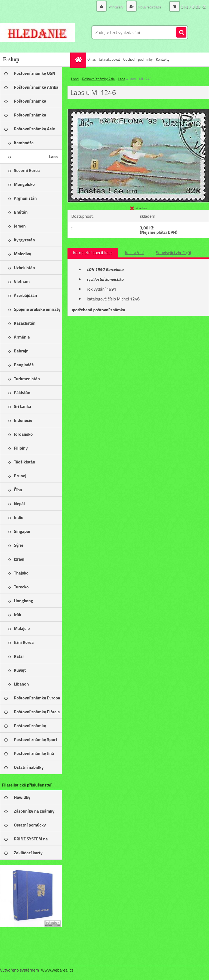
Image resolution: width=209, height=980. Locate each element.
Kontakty (163, 59)
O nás (92, 59)
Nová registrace (148, 7)
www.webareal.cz (57, 970)
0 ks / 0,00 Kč (193, 7)
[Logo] (37, 32)
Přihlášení (113, 7)
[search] (181, 33)
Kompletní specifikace (93, 253)
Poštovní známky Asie (99, 79)
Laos (122, 79)
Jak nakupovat (110, 59)
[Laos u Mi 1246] (138, 111)
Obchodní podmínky (138, 59)
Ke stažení (134, 253)
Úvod (75, 79)
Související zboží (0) (173, 253)
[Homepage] (79, 59)
